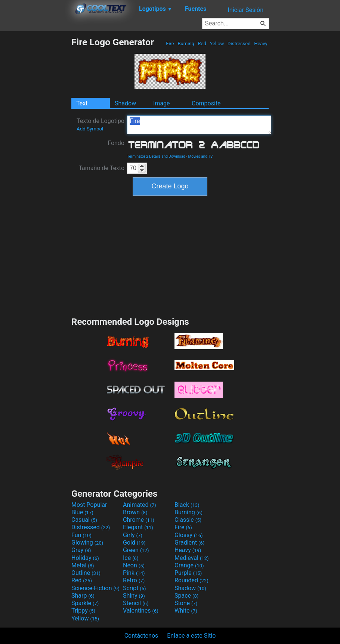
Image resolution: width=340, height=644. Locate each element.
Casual (84, 520)
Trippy (83, 611)
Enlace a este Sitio (191, 636)
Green (136, 550)
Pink (134, 573)
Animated (140, 505)
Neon (134, 565)
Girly (133, 535)
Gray (81, 550)
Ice (131, 558)
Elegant (138, 527)
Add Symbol (90, 129)
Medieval (192, 558)
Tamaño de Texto (101, 168)
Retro (134, 580)
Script (135, 588)
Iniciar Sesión (245, 10)
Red (202, 44)
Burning (186, 44)
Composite (206, 103)
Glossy (189, 535)
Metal (83, 565)
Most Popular (89, 505)
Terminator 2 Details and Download (156, 156)
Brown (135, 512)
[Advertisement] (35, 149)
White (186, 611)
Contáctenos (141, 636)
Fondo (116, 143)
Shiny (134, 596)
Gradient (189, 543)
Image (162, 103)
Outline (86, 573)
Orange (189, 565)
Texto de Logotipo (101, 124)
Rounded (191, 580)
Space (186, 596)
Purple (188, 573)
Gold (134, 543)
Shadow (125, 103)
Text (82, 103)
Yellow (217, 44)
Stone (186, 603)
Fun (81, 535)
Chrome (139, 520)
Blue (82, 512)
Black (187, 505)
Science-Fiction (95, 588)
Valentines (141, 611)
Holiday (85, 558)
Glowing (87, 543)
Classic (188, 520)
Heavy (261, 44)
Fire (170, 44)
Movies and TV (201, 156)
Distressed (239, 44)
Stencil (136, 603)
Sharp (83, 596)
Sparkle (85, 603)
